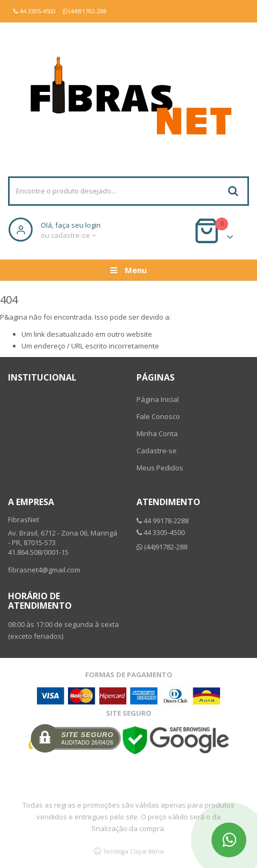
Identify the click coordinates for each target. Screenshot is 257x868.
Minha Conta (157, 433)
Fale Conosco (158, 416)
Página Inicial (158, 399)
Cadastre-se (157, 451)
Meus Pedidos (160, 468)
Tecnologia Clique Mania (134, 851)
